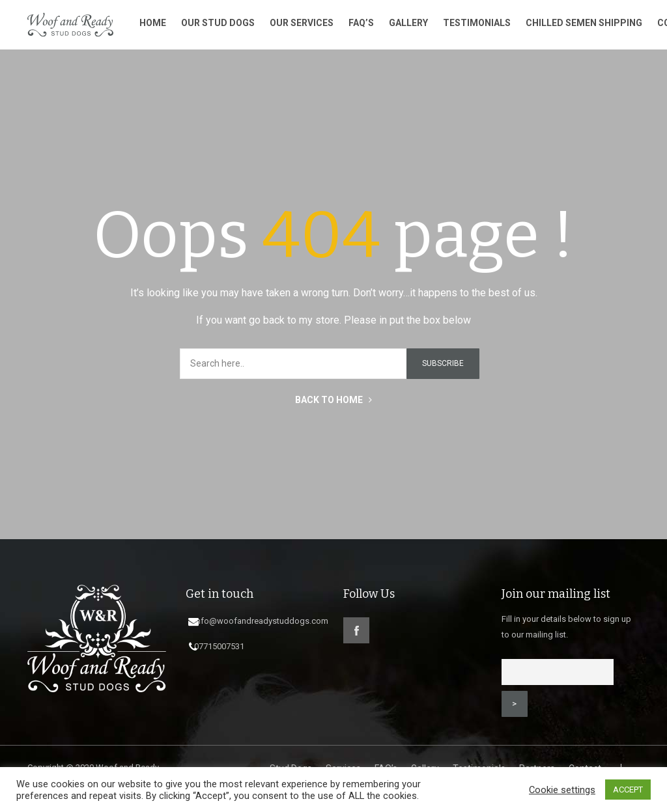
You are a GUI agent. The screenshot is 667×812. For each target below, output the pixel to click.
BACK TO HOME (333, 404)
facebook (356, 635)
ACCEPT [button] (628, 790)
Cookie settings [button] (562, 790)
